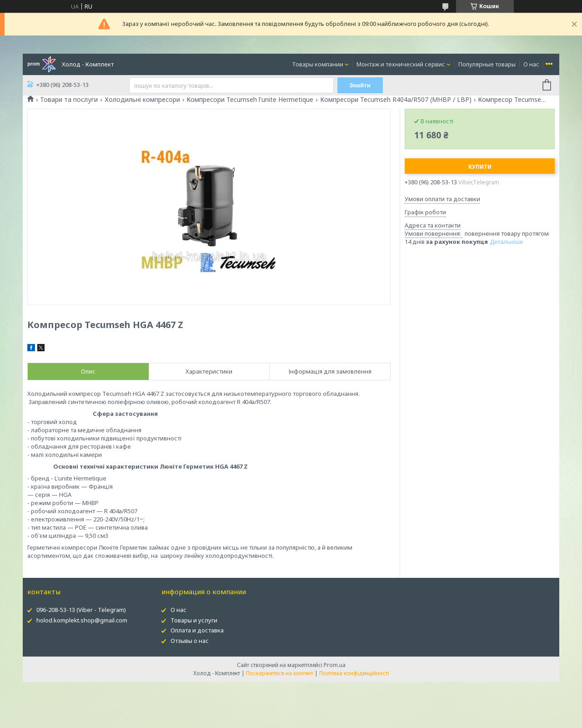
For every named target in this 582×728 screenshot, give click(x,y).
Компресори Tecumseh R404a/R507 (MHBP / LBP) (396, 100)
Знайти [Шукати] (360, 85)
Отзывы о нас (190, 641)
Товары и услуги (194, 620)
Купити (480, 167)
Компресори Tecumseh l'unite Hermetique (250, 100)
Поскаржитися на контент (280, 673)
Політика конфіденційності (354, 673)
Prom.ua (335, 665)
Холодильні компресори (142, 100)
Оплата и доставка (197, 630)
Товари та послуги (69, 100)
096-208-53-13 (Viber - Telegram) (81, 610)
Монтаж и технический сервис (401, 64)
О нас (531, 64)
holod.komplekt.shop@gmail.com (82, 620)
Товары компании (318, 64)
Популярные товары (487, 64)
